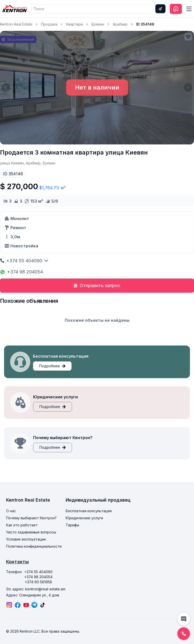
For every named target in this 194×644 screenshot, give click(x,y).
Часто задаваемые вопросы (31, 532)
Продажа (49, 24)
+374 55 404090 (24, 261)
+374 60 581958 (38, 582)
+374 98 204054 (21, 272)
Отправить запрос (97, 285)
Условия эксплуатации (26, 539)
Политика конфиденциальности (34, 546)
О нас (11, 511)
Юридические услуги (84, 518)
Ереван (98, 24)
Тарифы (72, 525)
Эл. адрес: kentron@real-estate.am (36, 589)
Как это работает (22, 525)
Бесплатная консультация (89, 511)
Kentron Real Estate (16, 24)
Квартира (74, 24)
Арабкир (120, 24)
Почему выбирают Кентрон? (31, 518)
